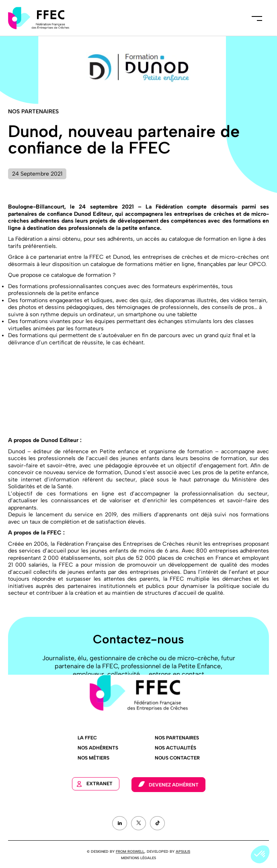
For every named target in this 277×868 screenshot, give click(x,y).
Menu (257, 18)
